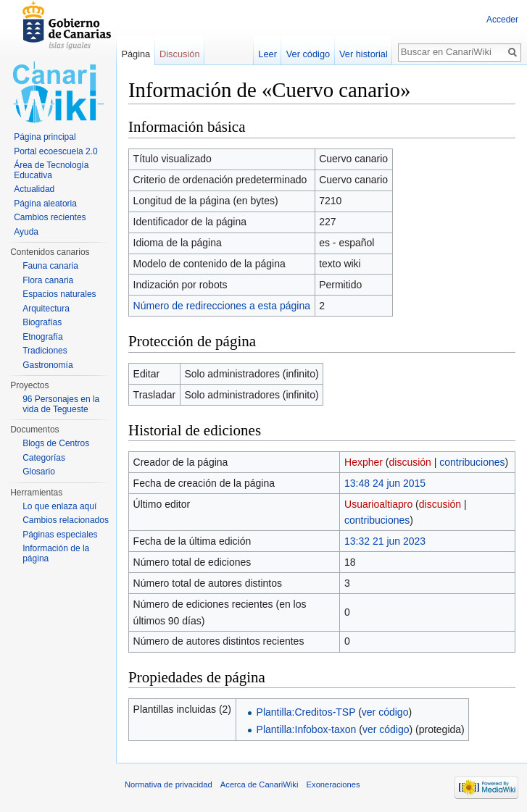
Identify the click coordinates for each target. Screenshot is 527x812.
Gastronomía (47, 365)
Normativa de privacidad (169, 784)
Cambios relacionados (66, 520)
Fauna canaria (50, 266)
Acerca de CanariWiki (260, 784)
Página (136, 54)
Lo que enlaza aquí (59, 506)
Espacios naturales (59, 294)
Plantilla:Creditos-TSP (306, 712)
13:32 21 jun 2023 (385, 541)
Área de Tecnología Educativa (51, 170)
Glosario (39, 472)
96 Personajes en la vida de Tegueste (61, 404)
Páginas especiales (60, 535)
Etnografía (42, 337)
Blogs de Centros (56, 443)
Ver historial (364, 54)
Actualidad (34, 189)
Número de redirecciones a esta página (222, 306)
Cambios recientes (50, 217)
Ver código (308, 54)
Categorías (44, 458)
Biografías (42, 322)
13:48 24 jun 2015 (385, 483)
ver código (385, 712)
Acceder (502, 20)
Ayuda (26, 232)
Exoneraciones (333, 784)
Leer (267, 54)
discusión (410, 462)
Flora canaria (48, 280)
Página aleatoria (45, 204)
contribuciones (472, 462)
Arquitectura (46, 309)
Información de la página (56, 553)
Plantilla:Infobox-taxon (307, 729)
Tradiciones (45, 351)
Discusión (179, 54)
